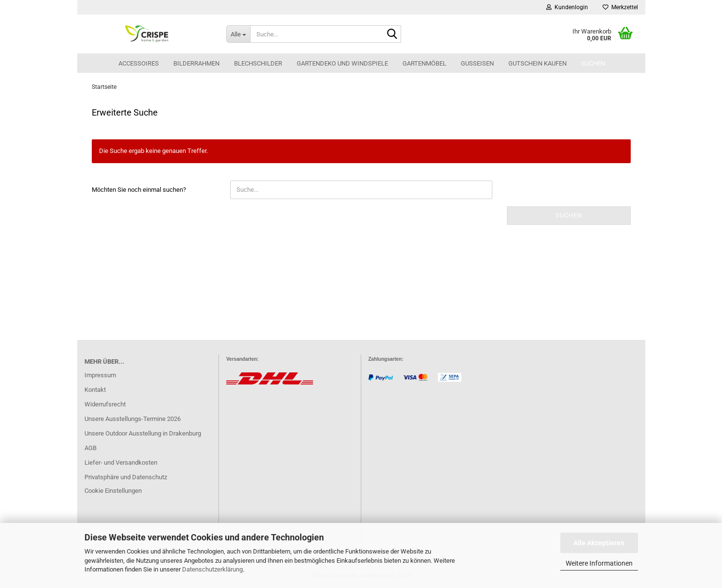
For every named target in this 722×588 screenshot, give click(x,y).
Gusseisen (477, 63)
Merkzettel (620, 7)
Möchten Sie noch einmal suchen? (139, 190)
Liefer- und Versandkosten (121, 462)
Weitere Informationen (599, 563)
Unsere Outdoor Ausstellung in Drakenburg (143, 433)
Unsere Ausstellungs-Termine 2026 (133, 419)
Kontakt (95, 390)
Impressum (100, 375)
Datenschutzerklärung (212, 569)
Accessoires (139, 63)
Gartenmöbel (424, 63)
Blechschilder (258, 63)
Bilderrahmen (196, 63)
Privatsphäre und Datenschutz (126, 477)
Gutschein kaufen (537, 63)
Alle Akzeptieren (599, 543)
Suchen (593, 63)
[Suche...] (238, 34)
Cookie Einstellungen (113, 491)
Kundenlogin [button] (567, 7)
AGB (91, 448)
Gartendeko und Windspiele (342, 63)
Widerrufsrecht (105, 404)
